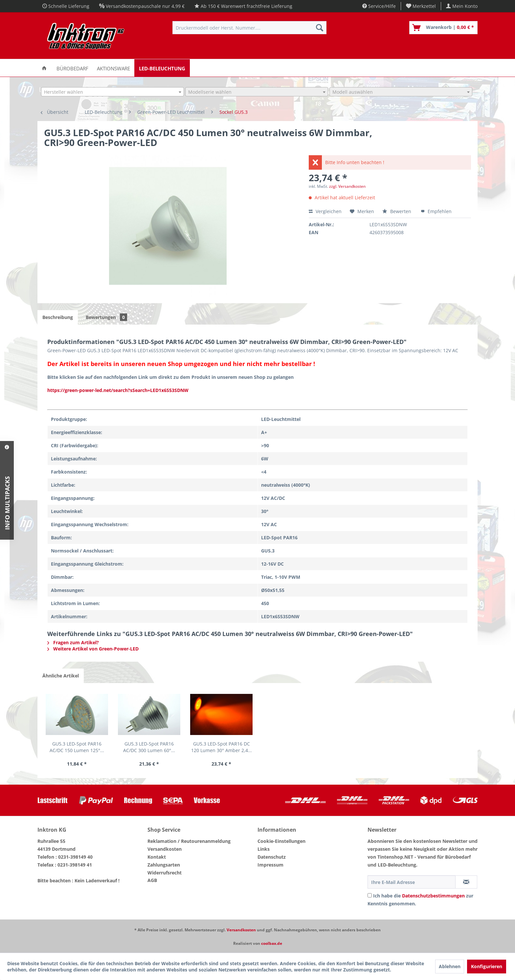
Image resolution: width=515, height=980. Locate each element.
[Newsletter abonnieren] (466, 882)
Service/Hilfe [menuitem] (379, 6)
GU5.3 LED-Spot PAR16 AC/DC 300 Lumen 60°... (149, 747)
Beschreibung (58, 317)
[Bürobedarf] (72, 68)
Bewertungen (106, 317)
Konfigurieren (487, 966)
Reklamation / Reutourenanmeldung (189, 841)
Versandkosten (165, 849)
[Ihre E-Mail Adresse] (412, 882)
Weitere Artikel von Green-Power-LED (93, 649)
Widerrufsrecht (165, 873)
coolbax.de (272, 943)
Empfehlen (436, 211)
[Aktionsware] (113, 68)
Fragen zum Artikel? (73, 642)
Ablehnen (450, 966)
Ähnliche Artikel (61, 676)
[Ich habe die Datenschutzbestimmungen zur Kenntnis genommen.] (370, 895)
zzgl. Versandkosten (347, 186)
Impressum (270, 865)
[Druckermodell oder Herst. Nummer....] (249, 28)
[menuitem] (421, 6)
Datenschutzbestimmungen (433, 896)
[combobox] (112, 92)
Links (264, 849)
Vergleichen (325, 211)
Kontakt (157, 857)
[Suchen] (320, 28)
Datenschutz (272, 857)
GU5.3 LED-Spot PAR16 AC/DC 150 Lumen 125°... (77, 747)
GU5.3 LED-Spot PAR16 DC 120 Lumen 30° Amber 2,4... (222, 747)
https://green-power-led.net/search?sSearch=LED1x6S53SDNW (118, 390)
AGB (152, 880)
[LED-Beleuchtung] (162, 68)
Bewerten (397, 211)
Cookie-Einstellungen (281, 841)
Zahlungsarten (164, 865)
